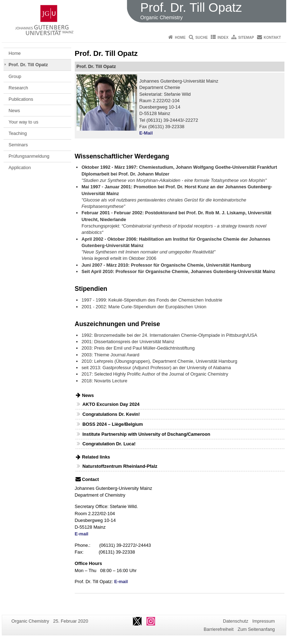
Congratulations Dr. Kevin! (111, 414)
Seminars (18, 145)
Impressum (264, 621)
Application (20, 167)
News (14, 111)
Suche (202, 38)
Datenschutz (235, 621)
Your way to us (23, 122)
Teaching (18, 133)
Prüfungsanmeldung (29, 156)
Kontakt (272, 38)
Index (223, 38)
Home (180, 38)
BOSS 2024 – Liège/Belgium (112, 424)
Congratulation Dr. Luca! (109, 444)
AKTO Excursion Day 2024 (111, 404)
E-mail (82, 534)
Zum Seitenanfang (256, 629)
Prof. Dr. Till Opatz (28, 65)
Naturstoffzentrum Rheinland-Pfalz (120, 466)
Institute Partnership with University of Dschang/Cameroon (146, 434)
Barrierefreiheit (219, 629)
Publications (21, 99)
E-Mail (146, 133)
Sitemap (246, 38)
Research (18, 88)
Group (15, 76)
